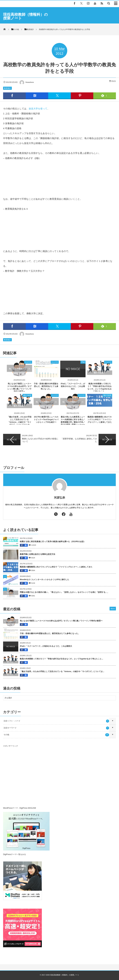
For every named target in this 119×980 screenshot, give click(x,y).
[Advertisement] (29, 778)
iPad (83, 364)
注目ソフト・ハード (56, 721)
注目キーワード (56, 728)
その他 (56, 735)
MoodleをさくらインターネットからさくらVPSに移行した (44, 580)
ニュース (28, 364)
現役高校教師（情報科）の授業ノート (25, 16)
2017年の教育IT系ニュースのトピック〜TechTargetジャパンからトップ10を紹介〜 (46, 422)
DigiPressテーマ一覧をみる (14, 854)
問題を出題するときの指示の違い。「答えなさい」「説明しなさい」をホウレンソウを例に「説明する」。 (64, 592)
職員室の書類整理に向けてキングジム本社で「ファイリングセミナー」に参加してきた (100, 422)
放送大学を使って (38, 109)
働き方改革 (27, 397)
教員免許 (7, 88)
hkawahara (26, 82)
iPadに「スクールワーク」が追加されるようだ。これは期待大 (73, 389)
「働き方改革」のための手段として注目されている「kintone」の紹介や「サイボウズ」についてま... (62, 671)
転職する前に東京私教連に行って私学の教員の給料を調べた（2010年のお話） (53, 542)
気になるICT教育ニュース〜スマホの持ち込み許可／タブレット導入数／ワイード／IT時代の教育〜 (61, 621)
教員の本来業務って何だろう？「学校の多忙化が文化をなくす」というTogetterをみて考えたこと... (61, 659)
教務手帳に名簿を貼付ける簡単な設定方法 (37, 554)
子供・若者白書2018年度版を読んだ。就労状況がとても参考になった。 (46, 389)
